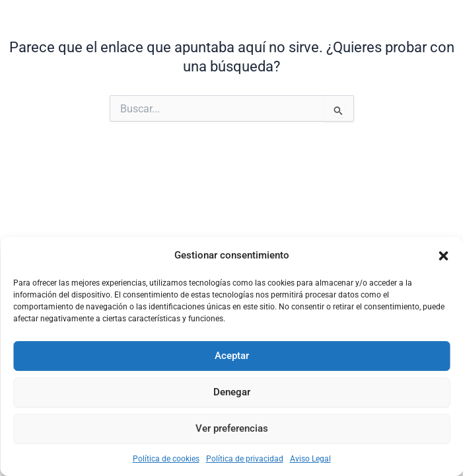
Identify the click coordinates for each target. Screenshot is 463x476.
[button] (443, 256)
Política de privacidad (245, 459)
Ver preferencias (232, 428)
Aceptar (232, 356)
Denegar (232, 392)
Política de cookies (166, 459)
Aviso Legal (310, 459)
